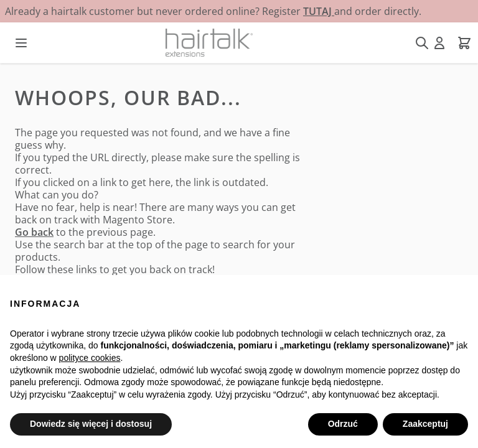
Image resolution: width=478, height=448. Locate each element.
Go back (34, 232)
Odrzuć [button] (343, 424)
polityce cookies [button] (90, 358)
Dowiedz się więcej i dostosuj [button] (91, 424)
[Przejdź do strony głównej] (209, 43)
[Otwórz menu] (21, 43)
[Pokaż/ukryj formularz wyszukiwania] (422, 43)
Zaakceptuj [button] (425, 424)
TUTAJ (319, 11)
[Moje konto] (439, 43)
